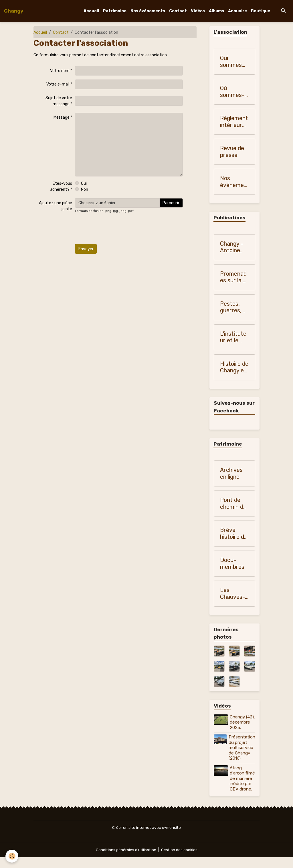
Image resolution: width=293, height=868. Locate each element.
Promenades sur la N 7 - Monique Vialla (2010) (233, 278)
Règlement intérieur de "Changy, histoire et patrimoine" (234, 122)
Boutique (261, 11)
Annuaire (237, 11)
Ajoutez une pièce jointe (56, 206)
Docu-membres (232, 564)
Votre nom (60, 71)
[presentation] (118, 229)
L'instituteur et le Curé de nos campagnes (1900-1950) (233, 338)
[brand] (14, 11)
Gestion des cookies (180, 861)
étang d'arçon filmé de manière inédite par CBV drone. (241, 786)
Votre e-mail (58, 84)
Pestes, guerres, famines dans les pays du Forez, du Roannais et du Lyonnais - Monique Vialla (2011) (233, 308)
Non (85, 189)
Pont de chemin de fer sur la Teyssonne (234, 504)
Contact (178, 11)
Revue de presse (232, 152)
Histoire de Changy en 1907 (234, 368)
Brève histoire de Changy (234, 534)
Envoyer (86, 249)
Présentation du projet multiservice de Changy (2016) (242, 753)
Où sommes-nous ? (232, 92)
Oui (84, 183)
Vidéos (198, 11)
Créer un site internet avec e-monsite (146, 838)
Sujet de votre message (59, 101)
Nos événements (148, 11)
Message (62, 117)
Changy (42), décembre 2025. (240, 725)
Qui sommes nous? (231, 62)
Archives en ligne (231, 474)
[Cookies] (12, 856)
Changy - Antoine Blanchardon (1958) (233, 248)
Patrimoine (115, 11)
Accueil (91, 11)
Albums (216, 11)
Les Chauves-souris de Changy (232, 594)
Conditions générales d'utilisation (126, 861)
